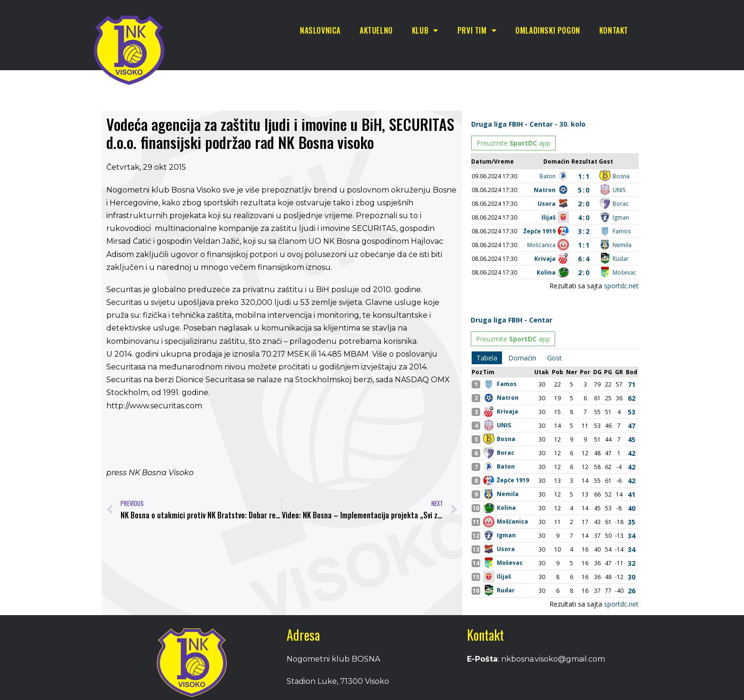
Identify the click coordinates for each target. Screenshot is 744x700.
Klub (425, 30)
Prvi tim (477, 30)
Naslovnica (320, 30)
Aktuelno (376, 30)
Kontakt (614, 30)
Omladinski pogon (548, 30)
